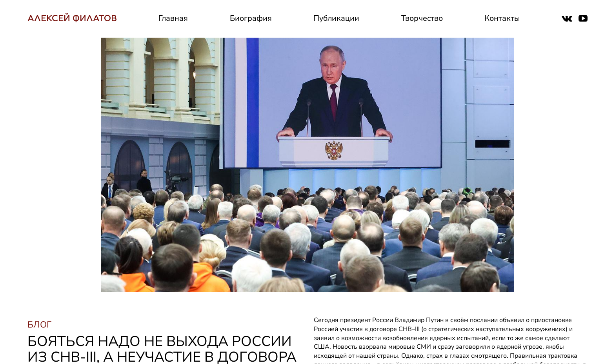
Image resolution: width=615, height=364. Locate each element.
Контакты (502, 18)
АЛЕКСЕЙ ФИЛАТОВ (72, 18)
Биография (251, 18)
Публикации (336, 18)
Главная (173, 18)
